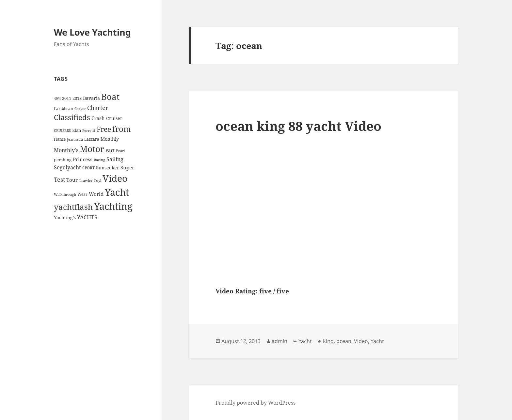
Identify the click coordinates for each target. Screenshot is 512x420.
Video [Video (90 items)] (115, 178)
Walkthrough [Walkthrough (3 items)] (65, 194)
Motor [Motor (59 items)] (92, 149)
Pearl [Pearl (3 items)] (120, 151)
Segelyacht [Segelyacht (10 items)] (67, 167)
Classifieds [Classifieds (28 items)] (72, 117)
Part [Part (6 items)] (110, 150)
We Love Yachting (92, 32)
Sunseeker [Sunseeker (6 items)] (108, 168)
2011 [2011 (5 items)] (67, 98)
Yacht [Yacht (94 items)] (117, 192)
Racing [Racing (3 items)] (99, 160)
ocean (344, 341)
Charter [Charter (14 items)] (98, 108)
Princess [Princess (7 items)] (83, 159)
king (328, 341)
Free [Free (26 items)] (104, 129)
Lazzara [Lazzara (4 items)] (92, 139)
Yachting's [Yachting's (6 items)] (65, 218)
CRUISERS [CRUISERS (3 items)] (62, 131)
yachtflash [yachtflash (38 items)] (73, 207)
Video (361, 341)
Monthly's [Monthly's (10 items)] (66, 150)
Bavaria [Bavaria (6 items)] (91, 98)
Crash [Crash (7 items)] (98, 118)
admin (280, 341)
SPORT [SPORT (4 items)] (88, 168)
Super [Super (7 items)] (127, 167)
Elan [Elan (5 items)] (77, 130)
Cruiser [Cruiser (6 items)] (114, 118)
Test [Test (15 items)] (59, 179)
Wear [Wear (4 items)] (82, 194)
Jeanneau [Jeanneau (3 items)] (75, 139)
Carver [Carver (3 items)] (80, 109)
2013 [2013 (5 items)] (77, 98)
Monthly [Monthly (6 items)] (110, 139)
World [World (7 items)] (96, 194)
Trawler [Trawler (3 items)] (86, 180)
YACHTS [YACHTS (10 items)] (87, 217)
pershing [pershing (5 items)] (63, 160)
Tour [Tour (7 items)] (72, 180)
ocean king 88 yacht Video (298, 126)
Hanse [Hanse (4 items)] (60, 139)
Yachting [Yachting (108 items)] (113, 206)
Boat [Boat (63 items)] (110, 97)
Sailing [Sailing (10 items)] (115, 159)
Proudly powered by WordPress (256, 403)
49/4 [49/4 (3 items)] (57, 99)
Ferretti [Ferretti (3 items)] (89, 131)
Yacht (305, 341)
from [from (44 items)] (122, 129)
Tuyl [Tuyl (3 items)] (97, 180)
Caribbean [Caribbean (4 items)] (64, 109)
